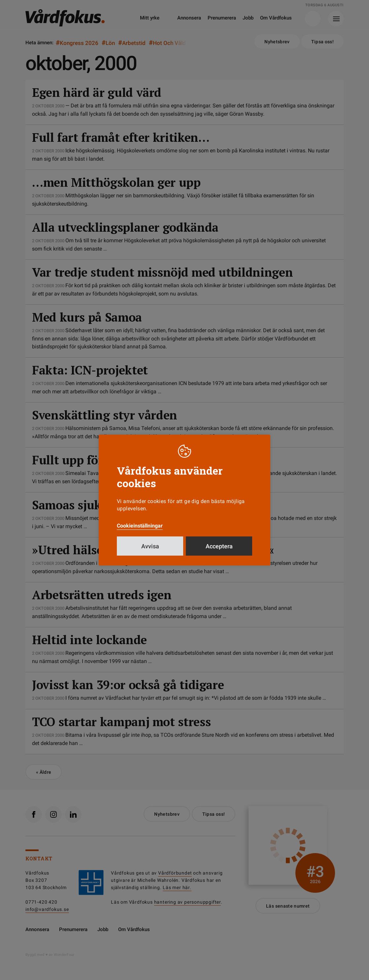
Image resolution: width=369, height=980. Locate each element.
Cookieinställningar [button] (140, 526)
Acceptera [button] (219, 546)
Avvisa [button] (150, 546)
